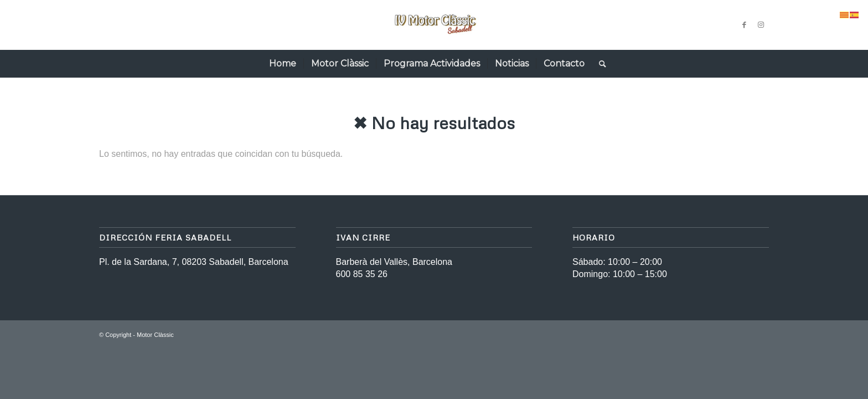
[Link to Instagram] (761, 25)
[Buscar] (599, 64)
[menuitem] (283, 64)
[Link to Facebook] (744, 25)
